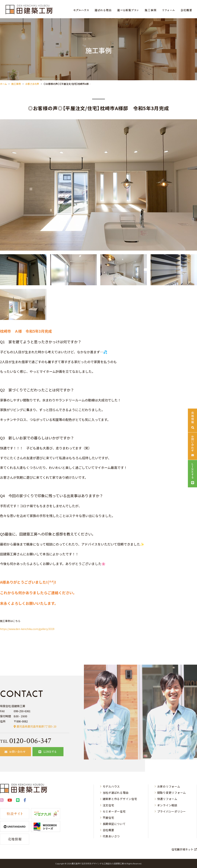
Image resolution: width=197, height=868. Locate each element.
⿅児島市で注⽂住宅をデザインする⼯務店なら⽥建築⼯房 (98, 863)
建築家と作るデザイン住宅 (120, 799)
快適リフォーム (167, 799)
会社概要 (108, 830)
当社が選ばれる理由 (116, 793)
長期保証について (114, 824)
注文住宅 (108, 805)
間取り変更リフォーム (172, 793)
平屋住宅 (108, 818)
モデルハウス (111, 786)
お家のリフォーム (169, 786)
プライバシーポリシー (172, 811)
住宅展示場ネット (182, 849)
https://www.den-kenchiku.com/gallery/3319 (27, 629)
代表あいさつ (111, 836)
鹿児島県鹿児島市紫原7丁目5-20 (36, 726)
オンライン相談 (167, 805)
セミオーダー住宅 (114, 811)
